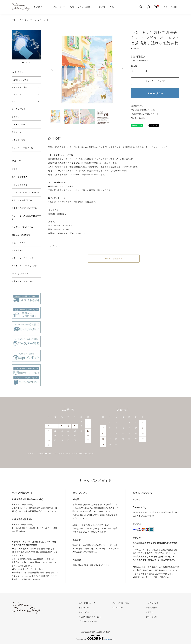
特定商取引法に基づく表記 (143, 110)
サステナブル (17, 250)
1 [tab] (23, 62)
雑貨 (14, 101)
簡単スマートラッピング (22, 281)
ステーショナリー (26, 20)
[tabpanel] (26, 45)
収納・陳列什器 (18, 124)
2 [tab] (26, 62)
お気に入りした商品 (80, 7)
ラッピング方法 (106, 7)
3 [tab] (30, 62)
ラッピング (16, 94)
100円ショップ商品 (20, 80)
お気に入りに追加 (155, 81)
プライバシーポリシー (88, 621)
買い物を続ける (138, 118)
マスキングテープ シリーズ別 (24, 266)
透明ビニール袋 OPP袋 (22, 200)
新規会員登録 (151, 608)
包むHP (174, 7)
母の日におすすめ (19, 177)
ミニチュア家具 (18, 109)
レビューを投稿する (114, 258)
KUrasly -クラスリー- (21, 274)
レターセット (43, 20)
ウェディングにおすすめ (22, 227)
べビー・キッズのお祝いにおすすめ (26, 218)
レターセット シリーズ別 (23, 258)
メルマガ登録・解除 (120, 603)
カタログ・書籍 (18, 140)
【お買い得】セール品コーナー (25, 192)
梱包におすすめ (18, 243)
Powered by (95, 637)
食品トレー (16, 132)
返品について (137, 106)
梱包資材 (16, 117)
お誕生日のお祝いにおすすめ (24, 208)
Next (122, 69)
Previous (52, 69)
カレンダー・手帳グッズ (22, 148)
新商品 (15, 169)
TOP (13, 20)
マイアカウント (152, 603)
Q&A (165, 7)
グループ (57, 7)
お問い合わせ (151, 617)
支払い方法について (87, 612)
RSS (114, 608)
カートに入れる (155, 93)
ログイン (149, 612)
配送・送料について (87, 603)
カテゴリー (39, 7)
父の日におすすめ (19, 185)
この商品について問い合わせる (145, 114)
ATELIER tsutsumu (21, 235)
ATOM (120, 608)
